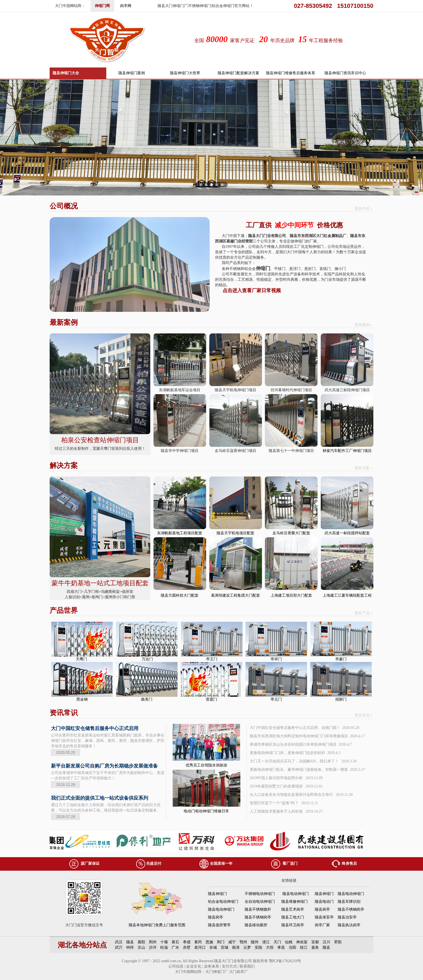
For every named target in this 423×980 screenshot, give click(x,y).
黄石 (175, 942)
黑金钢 (82, 699)
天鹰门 (82, 659)
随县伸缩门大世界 (185, 73)
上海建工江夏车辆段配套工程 (347, 595)
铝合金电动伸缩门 (223, 902)
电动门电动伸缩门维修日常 (206, 811)
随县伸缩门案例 (132, 73)
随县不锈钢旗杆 (258, 909)
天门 (277, 942)
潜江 (266, 942)
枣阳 (338, 942)
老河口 (200, 947)
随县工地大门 (293, 917)
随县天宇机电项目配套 (236, 533)
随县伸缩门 (217, 894)
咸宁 (232, 942)
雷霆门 (211, 699)
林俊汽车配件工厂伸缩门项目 (347, 451)
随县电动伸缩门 (296, 894)
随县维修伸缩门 (295, 902)
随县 (130, 942)
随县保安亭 (324, 917)
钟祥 (130, 947)
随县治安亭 (347, 917)
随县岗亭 (322, 909)
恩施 (209, 942)
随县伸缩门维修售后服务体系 (291, 73)
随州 (255, 942)
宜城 (224, 947)
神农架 (302, 942)
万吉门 (147, 659)
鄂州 (243, 942)
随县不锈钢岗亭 (351, 909)
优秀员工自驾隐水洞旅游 (206, 765)
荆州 (153, 942)
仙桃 (289, 942)
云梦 (247, 947)
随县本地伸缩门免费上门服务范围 (157, 925)
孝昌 (281, 947)
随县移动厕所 (256, 925)
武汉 (119, 942)
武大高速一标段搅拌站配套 (347, 533)
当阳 (292, 947)
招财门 (341, 699)
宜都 (315, 942)
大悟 (270, 947)
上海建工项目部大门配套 (291, 595)
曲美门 (147, 699)
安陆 (258, 947)
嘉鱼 (315, 947)
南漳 (236, 947)
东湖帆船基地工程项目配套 (180, 533)
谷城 (213, 947)
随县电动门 (324, 902)
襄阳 (141, 942)
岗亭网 (126, 6)
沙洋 (153, 947)
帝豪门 (341, 659)
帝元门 (276, 699)
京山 (141, 947)
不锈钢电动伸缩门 (260, 894)
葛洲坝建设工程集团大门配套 (236, 595)
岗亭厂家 (322, 925)
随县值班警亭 (219, 925)
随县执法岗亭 (349, 925)
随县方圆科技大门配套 (180, 595)
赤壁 (187, 947)
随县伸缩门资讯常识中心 (345, 73)
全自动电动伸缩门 (260, 902)
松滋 (164, 947)
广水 (175, 947)
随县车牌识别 (349, 902)
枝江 (304, 947)
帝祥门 (276, 659)
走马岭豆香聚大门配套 (291, 533)
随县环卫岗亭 (293, 925)
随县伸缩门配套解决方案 (238, 73)
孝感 (187, 942)
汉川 (326, 942)
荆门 (221, 942)
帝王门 (212, 659)
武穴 (119, 947)
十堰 (164, 942)
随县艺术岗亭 (293, 909)
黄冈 (198, 942)
